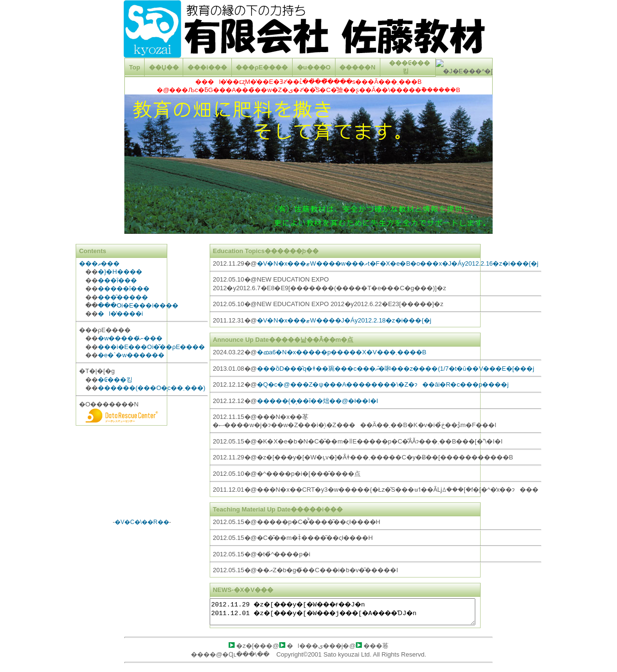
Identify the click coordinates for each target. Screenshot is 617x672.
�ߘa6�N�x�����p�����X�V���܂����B (342, 352)
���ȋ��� (117, 280)
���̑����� (123, 297)
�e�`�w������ (131, 355)
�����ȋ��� (124, 289)
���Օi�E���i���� (138, 305)
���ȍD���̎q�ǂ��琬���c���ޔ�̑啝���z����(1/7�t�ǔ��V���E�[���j (396, 369)
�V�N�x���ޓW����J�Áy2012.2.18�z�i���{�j (344, 320)
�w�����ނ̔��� (130, 338)
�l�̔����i (121, 314)
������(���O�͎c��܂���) (152, 388)
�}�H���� (120, 272)
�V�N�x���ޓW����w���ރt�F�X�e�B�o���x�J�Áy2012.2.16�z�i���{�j (398, 263)
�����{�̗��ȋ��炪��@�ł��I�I (318, 401)
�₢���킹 (115, 380)
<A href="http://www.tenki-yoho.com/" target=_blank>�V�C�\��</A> (142, 475)
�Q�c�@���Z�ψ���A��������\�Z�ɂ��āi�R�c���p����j (383, 384)
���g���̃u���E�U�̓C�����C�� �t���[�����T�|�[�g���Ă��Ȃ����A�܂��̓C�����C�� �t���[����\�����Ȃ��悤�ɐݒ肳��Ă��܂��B (308, 47)
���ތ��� (99, 263)
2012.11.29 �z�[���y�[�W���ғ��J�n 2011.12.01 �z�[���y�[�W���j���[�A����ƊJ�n (342, 612)
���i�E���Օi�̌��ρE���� (152, 347)
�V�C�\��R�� (142, 522)
